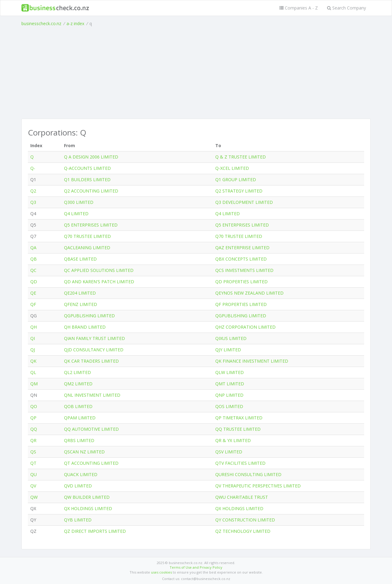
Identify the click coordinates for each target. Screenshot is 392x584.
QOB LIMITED (78, 406)
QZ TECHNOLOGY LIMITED (243, 531)
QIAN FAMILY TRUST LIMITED (94, 338)
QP (33, 418)
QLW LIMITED (230, 372)
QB (34, 259)
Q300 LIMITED (79, 202)
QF (33, 304)
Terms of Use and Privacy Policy (196, 567)
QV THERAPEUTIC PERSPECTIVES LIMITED (258, 486)
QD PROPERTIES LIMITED (241, 282)
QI (33, 338)
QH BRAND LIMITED (85, 327)
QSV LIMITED (229, 452)
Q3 (33, 202)
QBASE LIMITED (80, 259)
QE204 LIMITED (80, 293)
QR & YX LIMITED (233, 440)
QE (33, 293)
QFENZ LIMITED (81, 304)
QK (33, 361)
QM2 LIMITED (78, 384)
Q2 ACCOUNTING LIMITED (91, 191)
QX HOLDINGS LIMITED (88, 508)
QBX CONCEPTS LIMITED (241, 259)
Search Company (347, 8)
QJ (33, 350)
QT (33, 463)
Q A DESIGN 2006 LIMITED (91, 157)
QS (33, 452)
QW (34, 497)
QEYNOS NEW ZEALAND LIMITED (249, 293)
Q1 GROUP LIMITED (236, 179)
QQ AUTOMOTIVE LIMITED (91, 429)
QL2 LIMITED (77, 372)
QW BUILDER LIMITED (87, 497)
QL (33, 372)
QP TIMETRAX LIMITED (239, 418)
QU (34, 474)
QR (33, 440)
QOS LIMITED (229, 406)
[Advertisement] (196, 73)
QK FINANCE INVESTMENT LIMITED (252, 361)
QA (33, 248)
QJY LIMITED (228, 350)
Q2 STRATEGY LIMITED (239, 191)
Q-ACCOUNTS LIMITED (87, 168)
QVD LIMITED (78, 486)
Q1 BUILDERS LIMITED (87, 179)
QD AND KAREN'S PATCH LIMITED (99, 282)
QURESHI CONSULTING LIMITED (248, 474)
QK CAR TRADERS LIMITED (91, 361)
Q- (33, 168)
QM (34, 384)
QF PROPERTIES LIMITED (241, 304)
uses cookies (161, 572)
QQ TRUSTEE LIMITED (238, 429)
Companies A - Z (299, 8)
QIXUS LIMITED (231, 338)
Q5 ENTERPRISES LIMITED (91, 225)
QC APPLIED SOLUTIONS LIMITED (99, 270)
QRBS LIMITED (79, 440)
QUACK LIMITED (81, 474)
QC (33, 270)
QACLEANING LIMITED (87, 248)
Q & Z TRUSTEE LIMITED (241, 157)
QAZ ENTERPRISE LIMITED (242, 248)
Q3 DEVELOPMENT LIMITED (244, 202)
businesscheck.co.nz (41, 23)
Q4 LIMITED (76, 214)
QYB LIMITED (78, 520)
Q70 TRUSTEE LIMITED (87, 236)
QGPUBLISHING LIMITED (89, 316)
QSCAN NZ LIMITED (84, 452)
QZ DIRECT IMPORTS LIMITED (95, 531)
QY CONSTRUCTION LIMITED (245, 520)
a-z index (75, 23)
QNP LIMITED (229, 395)
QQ (34, 429)
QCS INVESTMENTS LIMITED (244, 270)
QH (34, 327)
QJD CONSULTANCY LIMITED (94, 350)
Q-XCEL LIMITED (232, 168)
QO (34, 406)
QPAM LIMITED (80, 418)
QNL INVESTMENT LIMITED (92, 395)
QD (34, 282)
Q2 (33, 191)
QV (33, 486)
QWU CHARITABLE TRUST (242, 497)
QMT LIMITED (230, 384)
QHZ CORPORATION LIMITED (245, 327)
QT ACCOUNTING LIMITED (91, 463)
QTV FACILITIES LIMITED (240, 463)
